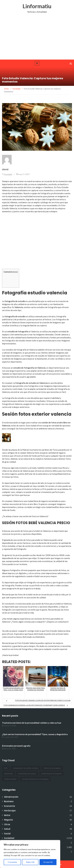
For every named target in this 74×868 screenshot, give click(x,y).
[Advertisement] (37, 39)
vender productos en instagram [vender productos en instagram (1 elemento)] (35, 779)
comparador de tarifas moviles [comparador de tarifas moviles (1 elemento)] (26, 768)
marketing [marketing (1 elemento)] (8, 773)
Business (9, 801)
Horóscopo (10, 811)
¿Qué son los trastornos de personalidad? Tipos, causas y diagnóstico (35, 734)
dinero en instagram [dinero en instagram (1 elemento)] (52, 768)
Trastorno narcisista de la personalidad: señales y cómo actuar (32, 723)
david (5, 169)
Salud (7, 829)
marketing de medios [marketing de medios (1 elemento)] (27, 773)
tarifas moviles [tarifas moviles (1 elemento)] (10, 779)
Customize (12, 862)
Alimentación (11, 797)
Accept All (48, 862)
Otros (7, 824)
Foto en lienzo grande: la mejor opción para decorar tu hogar (43, 700)
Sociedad (8, 174)
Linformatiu (37, 6)
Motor (7, 815)
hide (15, 272)
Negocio (8, 820)
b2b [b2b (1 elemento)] (6, 768)
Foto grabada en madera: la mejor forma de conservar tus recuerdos (34, 705)
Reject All (30, 862)
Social (7, 834)
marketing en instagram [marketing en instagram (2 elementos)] (51, 773)
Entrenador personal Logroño (16, 746)
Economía (10, 806)
